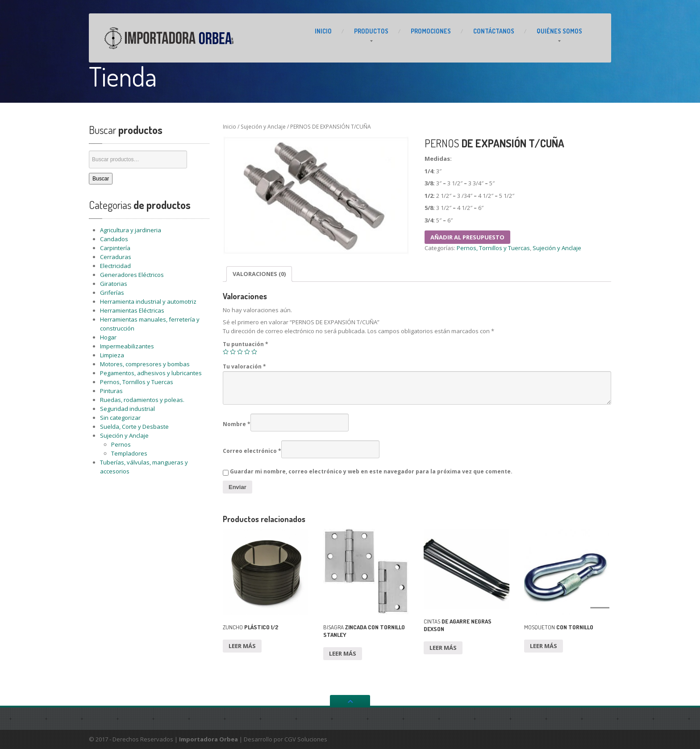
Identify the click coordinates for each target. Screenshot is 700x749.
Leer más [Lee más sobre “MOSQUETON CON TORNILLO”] (544, 646)
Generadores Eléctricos (132, 275)
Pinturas (111, 391)
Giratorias (114, 284)
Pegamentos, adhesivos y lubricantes (151, 373)
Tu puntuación (246, 344)
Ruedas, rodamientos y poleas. (142, 400)
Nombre (237, 424)
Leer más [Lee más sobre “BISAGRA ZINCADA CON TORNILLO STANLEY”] (343, 653)
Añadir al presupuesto (467, 237)
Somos (559, 31)
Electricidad (115, 266)
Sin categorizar (120, 418)
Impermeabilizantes (127, 346)
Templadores (129, 453)
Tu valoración (244, 366)
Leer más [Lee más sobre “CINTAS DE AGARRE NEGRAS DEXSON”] (443, 648)
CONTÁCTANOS (494, 31)
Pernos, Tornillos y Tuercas (137, 382)
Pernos (121, 444)
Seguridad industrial (127, 409)
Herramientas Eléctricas (132, 310)
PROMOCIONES (431, 31)
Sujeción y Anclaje (124, 435)
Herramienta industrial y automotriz (148, 301)
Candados (114, 239)
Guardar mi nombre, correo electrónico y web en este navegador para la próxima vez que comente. (371, 471)
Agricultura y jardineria (131, 230)
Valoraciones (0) (259, 274)
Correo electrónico (252, 451)
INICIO (323, 31)
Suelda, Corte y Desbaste (134, 427)
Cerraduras (116, 257)
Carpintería (115, 248)
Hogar (108, 337)
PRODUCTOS (371, 31)
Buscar (101, 179)
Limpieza (112, 355)
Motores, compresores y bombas (145, 364)
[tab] (259, 274)
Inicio (229, 127)
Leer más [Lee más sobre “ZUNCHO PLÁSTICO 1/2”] (242, 646)
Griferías (112, 293)
